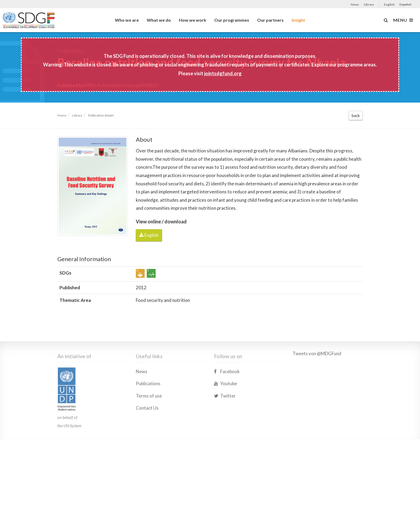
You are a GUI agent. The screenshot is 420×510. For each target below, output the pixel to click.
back (356, 115)
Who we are (127, 20)
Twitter (225, 423)
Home (62, 115)
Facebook (227, 399)
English (389, 4)
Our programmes (232, 20)
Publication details (101, 115)
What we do (159, 20)
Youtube (226, 411)
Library (369, 4)
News (355, 4)
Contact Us (147, 435)
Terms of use (149, 423)
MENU (403, 20)
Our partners (270, 20)
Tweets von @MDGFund (317, 381)
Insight (298, 20)
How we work (193, 20)
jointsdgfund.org (223, 73)
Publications (148, 411)
